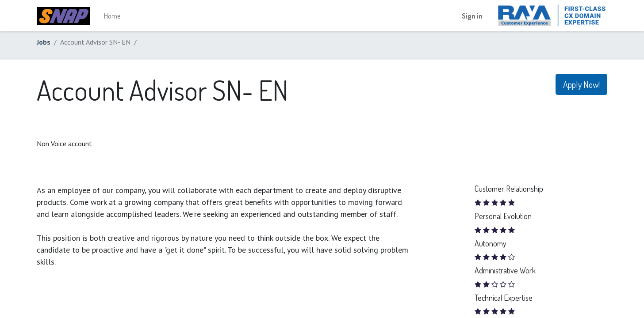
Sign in (472, 16)
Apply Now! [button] (581, 84)
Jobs (44, 42)
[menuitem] (112, 16)
